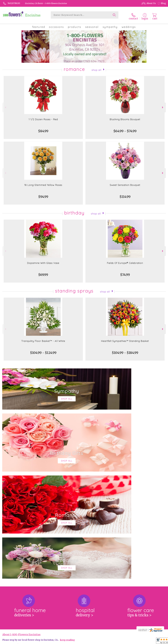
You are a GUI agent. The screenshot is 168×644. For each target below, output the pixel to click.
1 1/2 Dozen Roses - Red (43, 117)
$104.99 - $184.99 (125, 351)
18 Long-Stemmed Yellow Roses (43, 183)
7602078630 (14, 3)
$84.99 (43, 129)
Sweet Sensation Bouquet (125, 183)
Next (163, 105)
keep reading (67, 531)
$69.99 (43, 273)
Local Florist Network (140, 641)
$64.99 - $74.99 (125, 129)
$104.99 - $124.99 (43, 351)
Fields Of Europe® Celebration (125, 261)
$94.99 (43, 195)
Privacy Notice (120, 641)
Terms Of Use (104, 641)
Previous (5, 105)
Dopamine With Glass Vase (43, 261)
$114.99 (125, 195)
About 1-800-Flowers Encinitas (21, 525)
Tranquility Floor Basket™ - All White (43, 339)
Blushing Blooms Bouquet (125, 117)
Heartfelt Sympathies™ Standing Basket (125, 339)
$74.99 (125, 273)
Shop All (97, 68)
